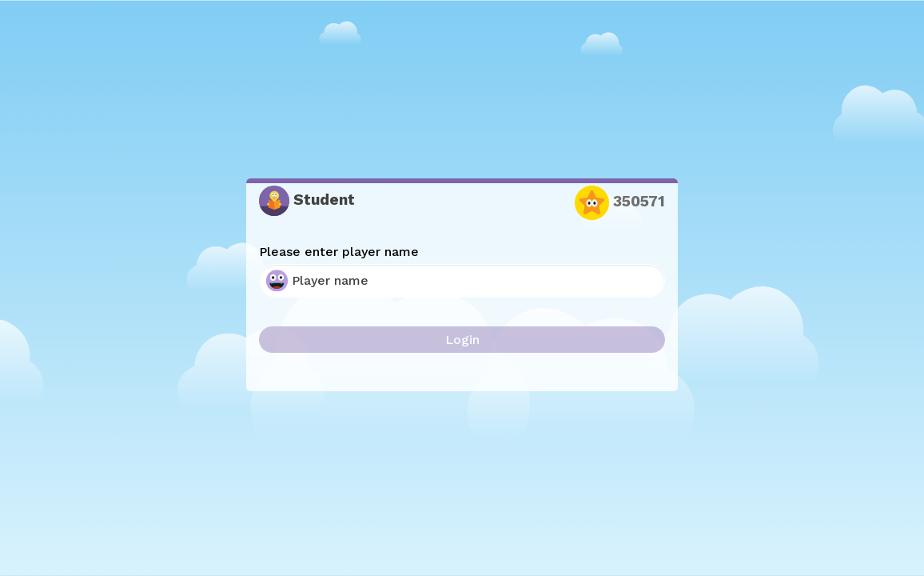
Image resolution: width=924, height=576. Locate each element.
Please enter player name (339, 252)
